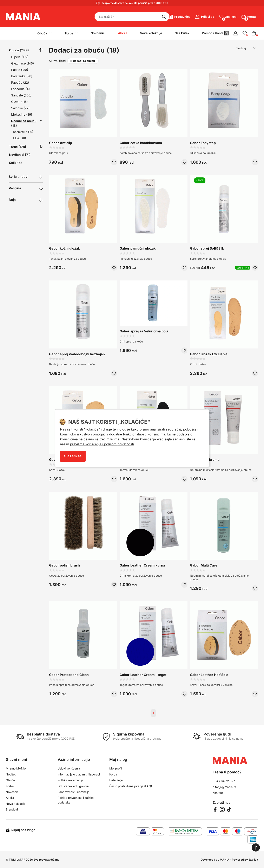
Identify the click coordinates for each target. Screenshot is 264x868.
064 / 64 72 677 (224, 781)
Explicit (253, 860)
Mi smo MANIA (16, 768)
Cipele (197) (20, 57)
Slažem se (73, 456)
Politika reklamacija (70, 780)
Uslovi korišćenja (69, 768)
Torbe (10, 786)
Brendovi (12, 809)
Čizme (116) (19, 102)
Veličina (15, 188)
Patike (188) (20, 70)
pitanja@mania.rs (224, 787)
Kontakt (218, 793)
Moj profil (116, 768)
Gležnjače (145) (22, 63)
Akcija (10, 798)
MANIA (225, 860)
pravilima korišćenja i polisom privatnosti (102, 444)
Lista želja (116, 780)
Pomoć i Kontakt (214, 33)
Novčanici (98, 33)
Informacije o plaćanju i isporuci (79, 774)
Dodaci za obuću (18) (24, 123)
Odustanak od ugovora (73, 786)
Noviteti (11, 774)
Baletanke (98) (22, 76)
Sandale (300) (21, 95)
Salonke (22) (20, 108)
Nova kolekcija (151, 33)
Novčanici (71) (20, 155)
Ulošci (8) (20, 138)
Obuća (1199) (19, 50)
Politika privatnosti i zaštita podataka (76, 800)
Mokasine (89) (22, 114)
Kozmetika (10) (23, 132)
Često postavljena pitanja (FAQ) (131, 786)
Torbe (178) (18, 147)
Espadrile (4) (20, 89)
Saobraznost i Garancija (74, 792)
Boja (12, 200)
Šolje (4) (15, 163)
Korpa (113, 774)
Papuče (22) (20, 83)
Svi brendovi (18, 177)
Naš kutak (182, 33)
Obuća (10, 780)
